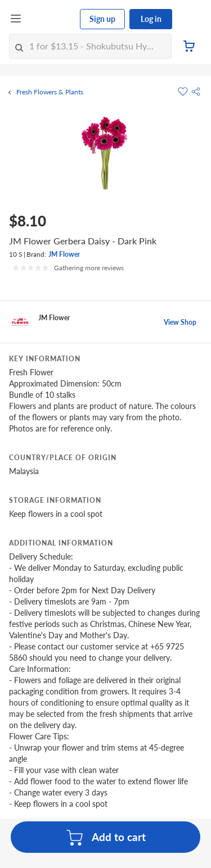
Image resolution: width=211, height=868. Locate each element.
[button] (196, 92)
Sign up (102, 19)
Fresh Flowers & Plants (50, 92)
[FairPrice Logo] (51, 19)
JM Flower (64, 254)
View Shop (180, 322)
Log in (151, 19)
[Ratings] (68, 268)
